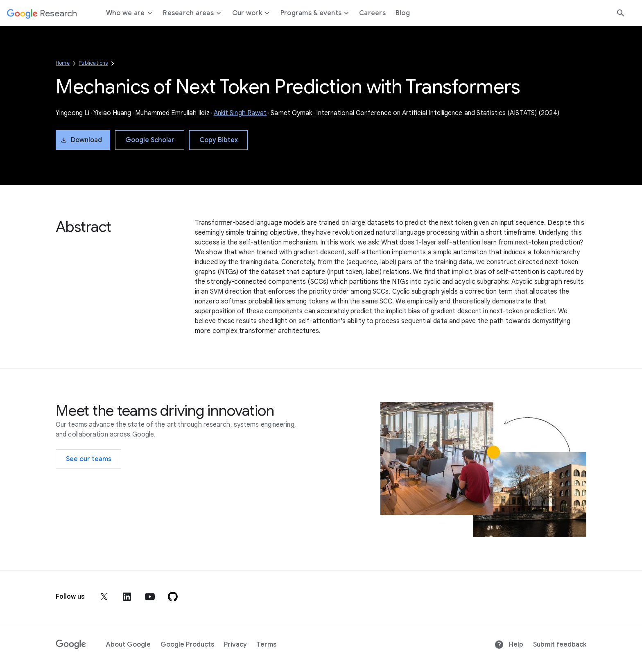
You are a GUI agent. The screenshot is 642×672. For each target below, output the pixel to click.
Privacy (235, 645)
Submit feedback (560, 645)
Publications (93, 63)
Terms (267, 645)
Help (509, 645)
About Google (128, 645)
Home (63, 63)
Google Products (187, 645)
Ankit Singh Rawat (240, 113)
